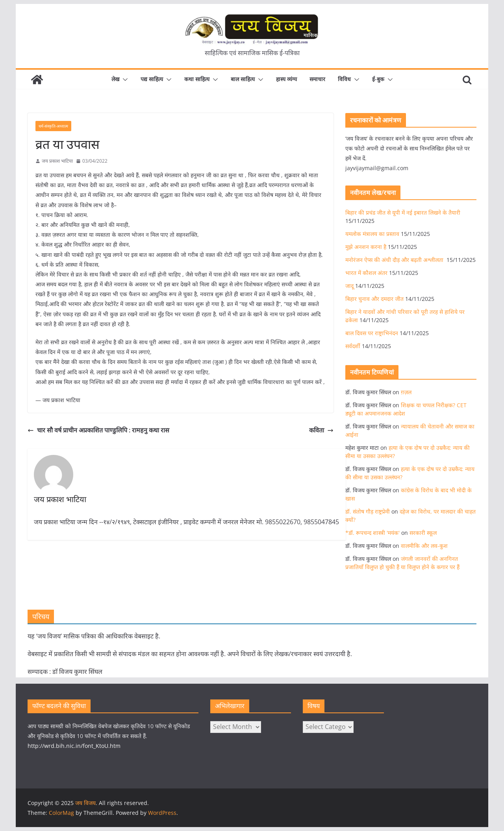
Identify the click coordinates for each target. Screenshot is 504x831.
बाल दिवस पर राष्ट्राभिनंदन (372, 333)
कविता (321, 430)
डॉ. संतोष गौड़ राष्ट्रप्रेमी (368, 511)
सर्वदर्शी (353, 346)
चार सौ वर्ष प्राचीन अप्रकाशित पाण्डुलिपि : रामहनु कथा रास (98, 430)
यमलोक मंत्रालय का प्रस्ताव (372, 234)
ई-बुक (378, 79)
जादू (349, 286)
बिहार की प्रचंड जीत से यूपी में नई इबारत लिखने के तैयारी (403, 212)
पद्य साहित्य (152, 79)
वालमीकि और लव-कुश (424, 546)
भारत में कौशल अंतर (366, 273)
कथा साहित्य (197, 79)
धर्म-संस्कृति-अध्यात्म (53, 126)
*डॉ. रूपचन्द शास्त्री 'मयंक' (372, 533)
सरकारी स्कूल (423, 533)
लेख (115, 79)
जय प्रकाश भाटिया (57, 161)
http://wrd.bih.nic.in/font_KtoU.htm (74, 746)
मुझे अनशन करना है (366, 247)
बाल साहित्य (243, 79)
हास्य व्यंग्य (286, 79)
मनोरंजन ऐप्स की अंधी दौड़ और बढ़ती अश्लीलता (395, 260)
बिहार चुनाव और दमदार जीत (374, 299)
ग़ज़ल (406, 392)
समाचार (317, 79)
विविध (344, 79)
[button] (124, 80)
